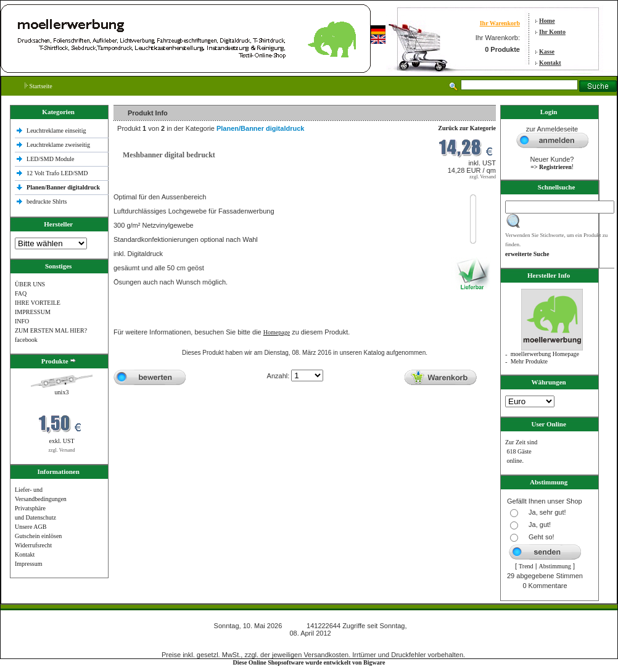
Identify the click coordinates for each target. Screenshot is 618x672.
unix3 (62, 392)
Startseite (39, 86)
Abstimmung (555, 566)
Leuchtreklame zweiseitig (59, 145)
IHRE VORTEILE (38, 303)
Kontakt (550, 63)
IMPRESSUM (33, 312)
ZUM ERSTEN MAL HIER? (51, 330)
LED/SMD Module (51, 159)
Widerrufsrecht (33, 545)
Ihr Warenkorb (500, 23)
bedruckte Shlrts (47, 201)
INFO (22, 321)
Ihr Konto (552, 32)
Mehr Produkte (529, 361)
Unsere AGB (31, 527)
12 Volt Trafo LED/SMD (57, 173)
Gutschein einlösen (38, 536)
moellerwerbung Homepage (545, 354)
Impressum (28, 564)
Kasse (547, 52)
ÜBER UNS (30, 284)
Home (547, 21)
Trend (526, 566)
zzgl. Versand (62, 450)
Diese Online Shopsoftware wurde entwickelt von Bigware (309, 662)
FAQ (21, 293)
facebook (26, 340)
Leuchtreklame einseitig (57, 131)
